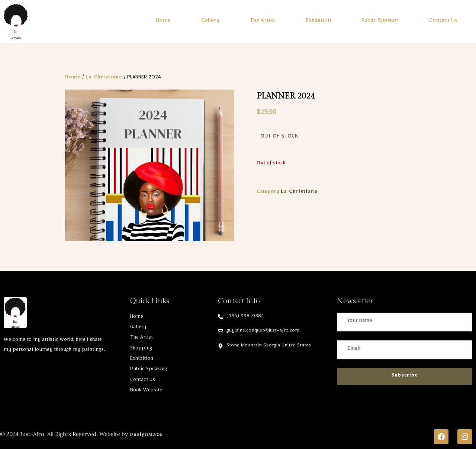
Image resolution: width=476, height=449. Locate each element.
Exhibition (318, 20)
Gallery (210, 20)
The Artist (263, 20)
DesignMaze (146, 433)
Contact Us (443, 20)
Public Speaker (380, 20)
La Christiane (104, 76)
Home (163, 20)
